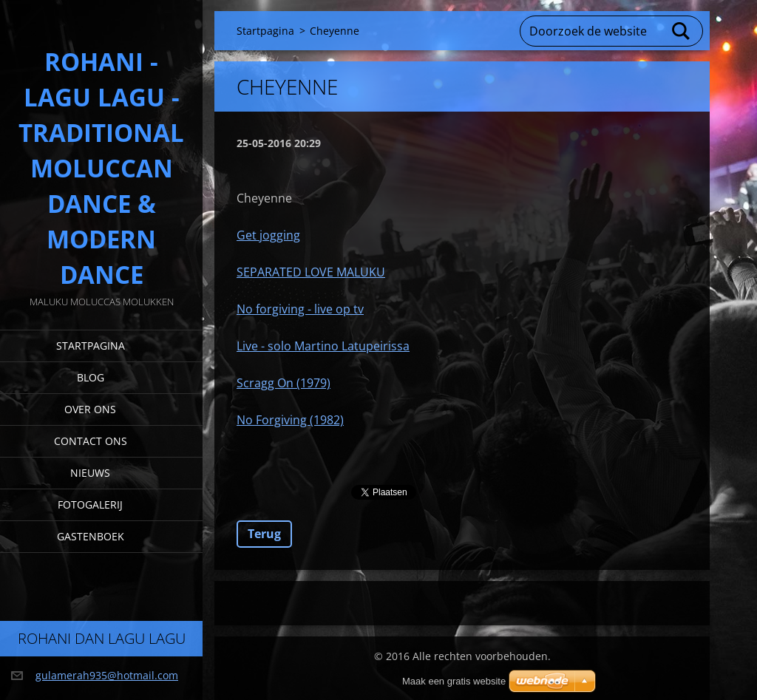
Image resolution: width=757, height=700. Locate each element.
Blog (91, 377)
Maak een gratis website (454, 681)
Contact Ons (91, 441)
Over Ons (90, 409)
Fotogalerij (90, 504)
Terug (264, 534)
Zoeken (682, 31)
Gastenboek (91, 536)
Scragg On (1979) (284, 383)
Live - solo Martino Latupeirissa (323, 346)
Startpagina (91, 346)
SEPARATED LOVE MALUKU (311, 272)
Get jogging (268, 235)
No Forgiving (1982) (290, 420)
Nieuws (90, 473)
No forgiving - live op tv (300, 309)
